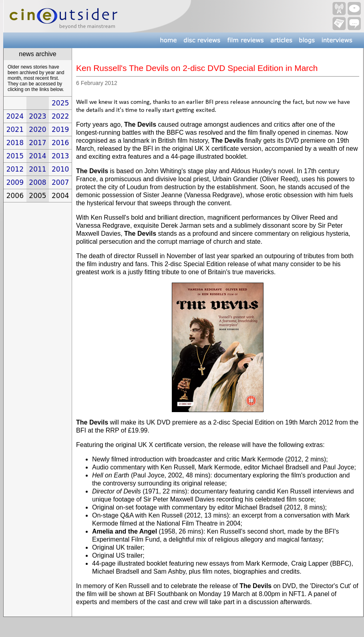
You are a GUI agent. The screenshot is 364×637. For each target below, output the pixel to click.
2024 (15, 116)
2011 (37, 169)
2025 (60, 103)
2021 (15, 129)
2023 (37, 116)
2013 (60, 156)
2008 (37, 182)
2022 (60, 116)
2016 (60, 143)
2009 (15, 182)
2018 (15, 143)
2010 (60, 169)
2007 (60, 182)
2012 (15, 169)
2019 (60, 129)
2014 (37, 156)
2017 (37, 143)
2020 (37, 129)
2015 (15, 156)
